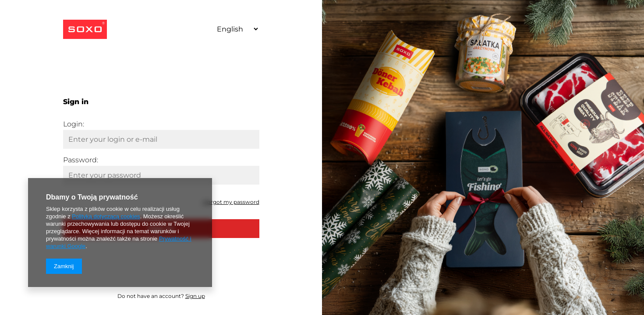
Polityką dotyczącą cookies (106, 216)
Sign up (195, 296)
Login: (74, 124)
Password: (81, 160)
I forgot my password (231, 202)
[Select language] (235, 29)
